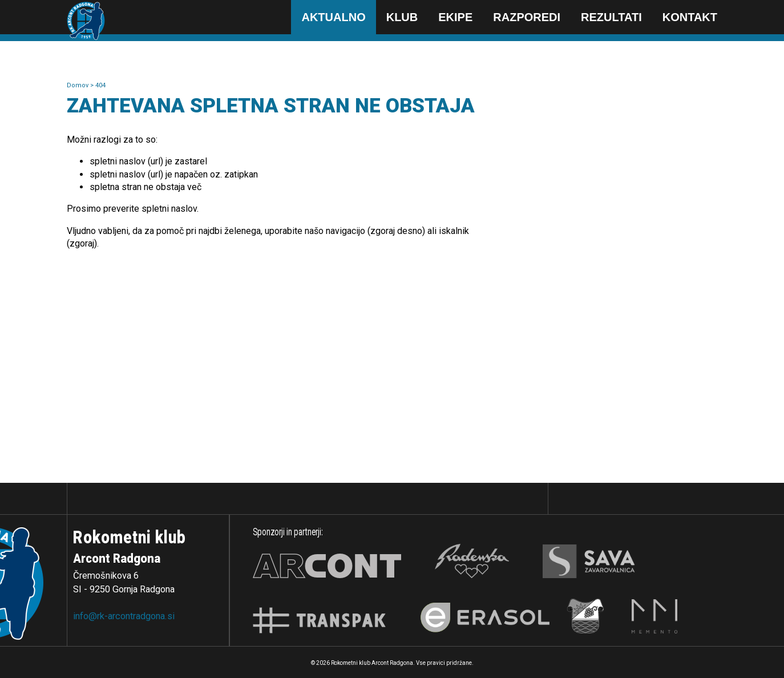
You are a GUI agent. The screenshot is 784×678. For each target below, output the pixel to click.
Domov (78, 85)
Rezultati (611, 17)
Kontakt (690, 17)
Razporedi (527, 17)
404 (100, 85)
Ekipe (455, 17)
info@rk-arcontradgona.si (124, 616)
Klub (402, 17)
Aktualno (333, 17)
